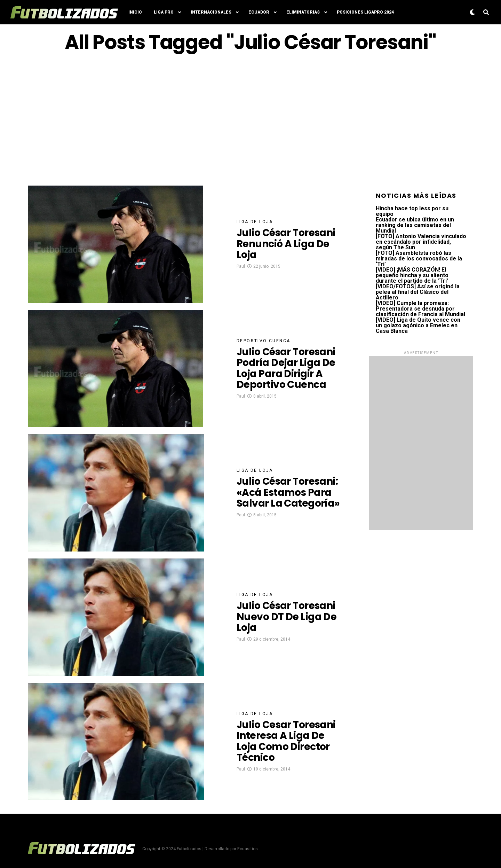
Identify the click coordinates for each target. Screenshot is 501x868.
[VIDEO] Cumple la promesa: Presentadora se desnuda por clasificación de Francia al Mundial (420, 309)
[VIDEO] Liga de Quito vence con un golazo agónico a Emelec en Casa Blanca (418, 325)
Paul (241, 266)
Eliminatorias (303, 12)
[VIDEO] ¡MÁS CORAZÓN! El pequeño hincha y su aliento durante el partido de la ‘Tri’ (412, 275)
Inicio (135, 12)
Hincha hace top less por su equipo (412, 211)
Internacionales (211, 12)
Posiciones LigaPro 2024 (365, 12)
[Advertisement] (250, 119)
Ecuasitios (248, 849)
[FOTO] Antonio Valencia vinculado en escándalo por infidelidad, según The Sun (421, 242)
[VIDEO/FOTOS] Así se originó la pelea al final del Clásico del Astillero (418, 292)
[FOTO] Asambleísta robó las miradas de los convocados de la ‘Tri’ (419, 259)
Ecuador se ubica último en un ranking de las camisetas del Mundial (415, 225)
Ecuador (259, 12)
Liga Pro (164, 12)
